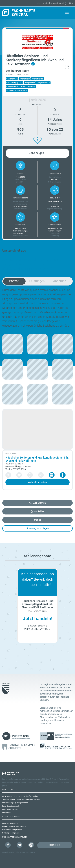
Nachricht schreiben (37, 482)
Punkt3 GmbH (10, 852)
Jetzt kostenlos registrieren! (51, 3)
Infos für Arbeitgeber (10, 809)
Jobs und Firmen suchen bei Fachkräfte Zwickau (21, 800)
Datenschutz (7, 830)
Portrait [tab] (14, 281)
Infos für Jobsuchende (11, 806)
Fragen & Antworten (10, 823)
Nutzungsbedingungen (11, 833)
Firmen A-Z (7, 813)
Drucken (37, 520)
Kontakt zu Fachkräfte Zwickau (14, 827)
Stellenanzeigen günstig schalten (15, 803)
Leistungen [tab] (37, 281)
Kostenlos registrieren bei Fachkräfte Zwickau (20, 796)
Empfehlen (39, 511)
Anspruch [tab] (60, 281)
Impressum (18, 830)
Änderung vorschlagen (38, 528)
